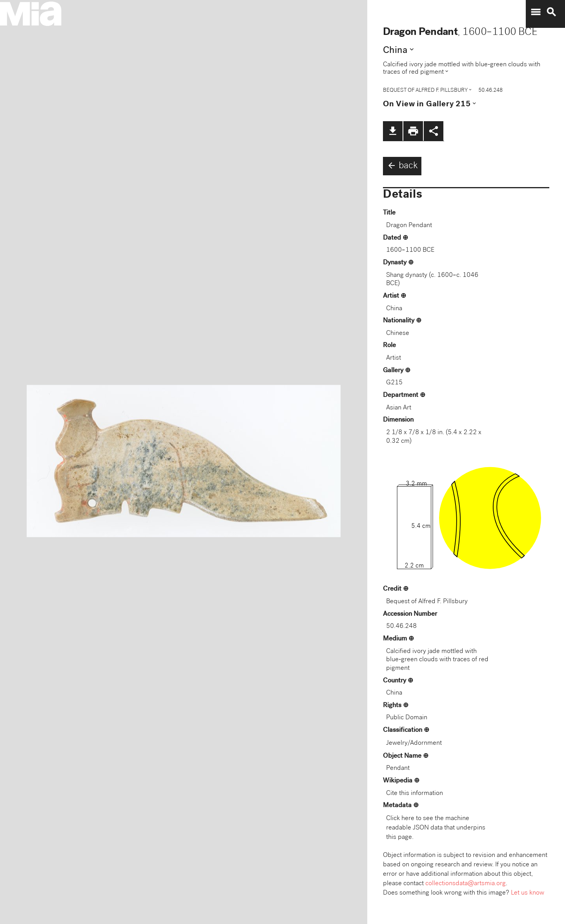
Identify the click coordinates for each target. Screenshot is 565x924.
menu (536, 12)
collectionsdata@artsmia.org (466, 884)
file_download (393, 131)
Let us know (528, 893)
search (551, 12)
